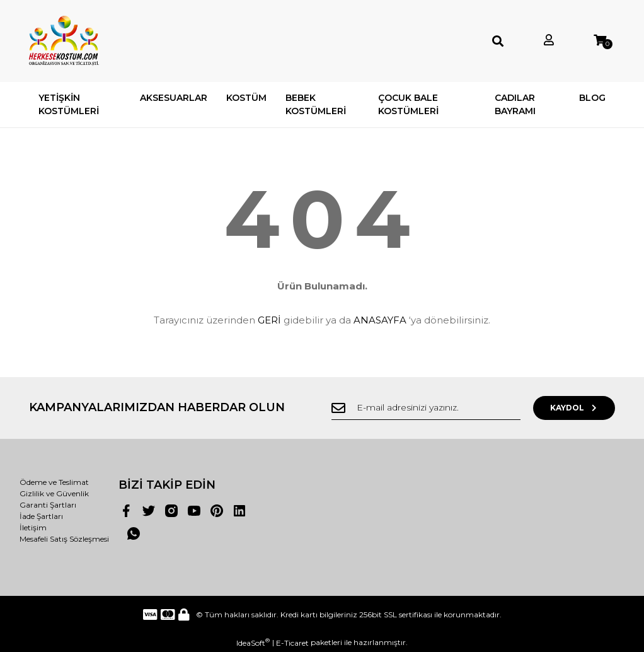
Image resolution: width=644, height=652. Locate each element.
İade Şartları (41, 516)
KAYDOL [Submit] (574, 408)
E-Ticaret (292, 643)
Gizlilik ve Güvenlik (54, 493)
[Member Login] (549, 41)
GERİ (269, 320)
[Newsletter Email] (426, 408)
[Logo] (64, 41)
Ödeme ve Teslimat (54, 482)
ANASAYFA (380, 320)
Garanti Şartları (48, 505)
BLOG (592, 98)
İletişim (33, 527)
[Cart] (600, 41)
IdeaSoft (253, 643)
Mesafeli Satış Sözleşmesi (64, 539)
